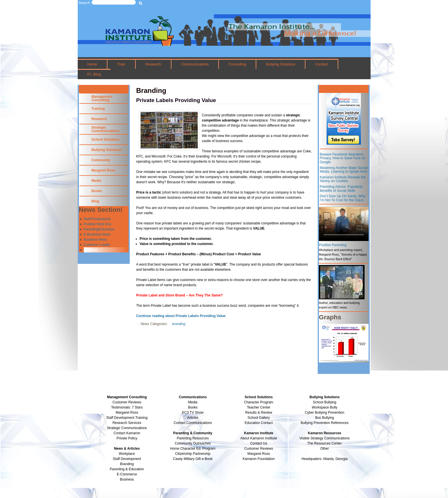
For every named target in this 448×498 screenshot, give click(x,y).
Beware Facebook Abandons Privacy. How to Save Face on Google (343, 158)
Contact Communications (193, 423)
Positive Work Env (98, 224)
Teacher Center (259, 407)
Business (127, 479)
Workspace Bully (324, 407)
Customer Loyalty (97, 245)
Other (325, 449)
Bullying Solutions (281, 64)
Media (96, 181)
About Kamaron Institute (259, 438)
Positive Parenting (333, 245)
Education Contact (259, 423)
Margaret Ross (103, 170)
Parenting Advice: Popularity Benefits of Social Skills (341, 189)
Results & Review (259, 413)
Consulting (237, 64)
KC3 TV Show (193, 413)
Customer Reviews (259, 449)
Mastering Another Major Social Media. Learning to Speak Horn (344, 170)
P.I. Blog (94, 74)
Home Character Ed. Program (193, 449)
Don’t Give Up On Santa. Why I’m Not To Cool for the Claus (342, 198)
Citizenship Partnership (193, 454)
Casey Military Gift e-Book (193, 459)
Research (153, 64)
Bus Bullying (325, 418)
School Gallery (259, 418)
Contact (322, 64)
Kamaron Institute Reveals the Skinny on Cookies (343, 179)
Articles (193, 418)
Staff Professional (97, 219)
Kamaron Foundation (259, 459)
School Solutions (105, 140)
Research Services (127, 423)
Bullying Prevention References (324, 423)
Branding (91, 250)
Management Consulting (102, 98)
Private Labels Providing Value (176, 100)
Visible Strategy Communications (325, 438)
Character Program (259, 402)
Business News (95, 240)
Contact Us (259, 443)
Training (98, 109)
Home (92, 64)
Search (84, 3)
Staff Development (127, 459)
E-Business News (97, 234)
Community (101, 160)
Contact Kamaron (127, 433)
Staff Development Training (127, 418)
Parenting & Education (127, 469)
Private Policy (127, 438)
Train (121, 64)
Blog (95, 201)
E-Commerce (127, 474)
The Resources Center (325, 443)
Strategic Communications (105, 129)
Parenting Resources (193, 438)
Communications (195, 64)
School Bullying (325, 402)
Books (97, 191)
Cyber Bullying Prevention (325, 413)
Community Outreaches (193, 443)
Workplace (127, 454)
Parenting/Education (99, 229)
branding (179, 324)
